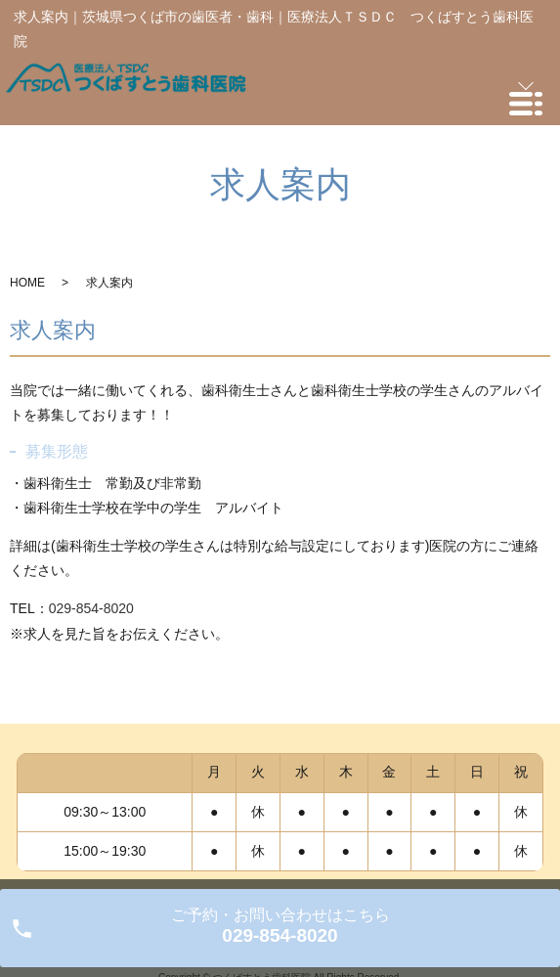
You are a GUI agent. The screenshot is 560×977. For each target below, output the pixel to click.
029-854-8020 (91, 608)
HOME (27, 283)
